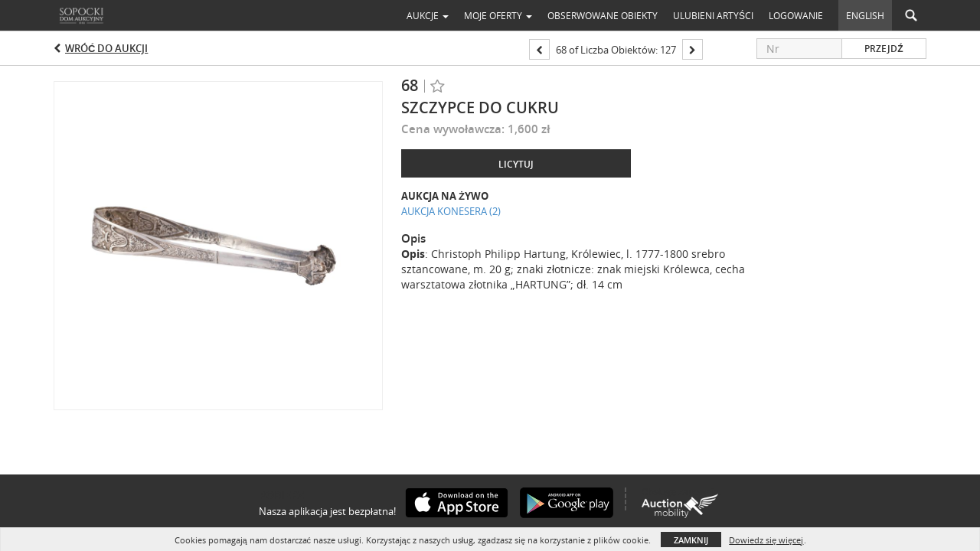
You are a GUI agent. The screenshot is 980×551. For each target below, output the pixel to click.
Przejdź (884, 49)
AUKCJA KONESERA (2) (451, 211)
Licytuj (516, 164)
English (865, 15)
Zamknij (691, 540)
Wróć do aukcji (106, 48)
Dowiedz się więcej (766, 540)
